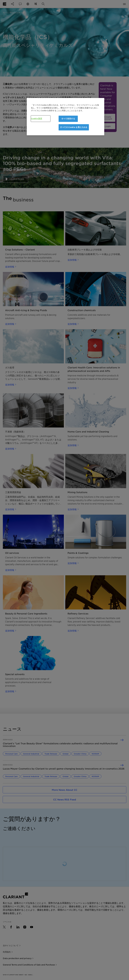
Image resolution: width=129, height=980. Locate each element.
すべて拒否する (68, 119)
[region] (65, 117)
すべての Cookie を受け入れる (74, 127)
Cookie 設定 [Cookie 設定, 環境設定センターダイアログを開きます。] (37, 119)
